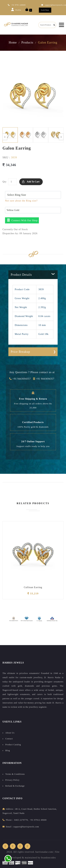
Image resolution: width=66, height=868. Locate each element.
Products (27, 42)
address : (10, 809)
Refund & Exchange (15, 786)
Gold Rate (45, 10)
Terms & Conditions (15, 774)
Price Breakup (20, 352)
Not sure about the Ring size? (21, 201)
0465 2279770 (21, 820)
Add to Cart (33, 182)
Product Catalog (13, 745)
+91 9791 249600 (17, 5)
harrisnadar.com (44, 852)
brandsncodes (48, 858)
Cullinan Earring (33, 587)
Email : (9, 827)
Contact (9, 739)
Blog (8, 750)
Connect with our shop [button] (22, 220)
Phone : (9, 820)
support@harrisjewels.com (26, 827)
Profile (16, 9)
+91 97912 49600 (38, 820)
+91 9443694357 (20, 379)
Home (13, 42)
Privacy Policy (12, 780)
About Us (10, 733)
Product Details (21, 275)
